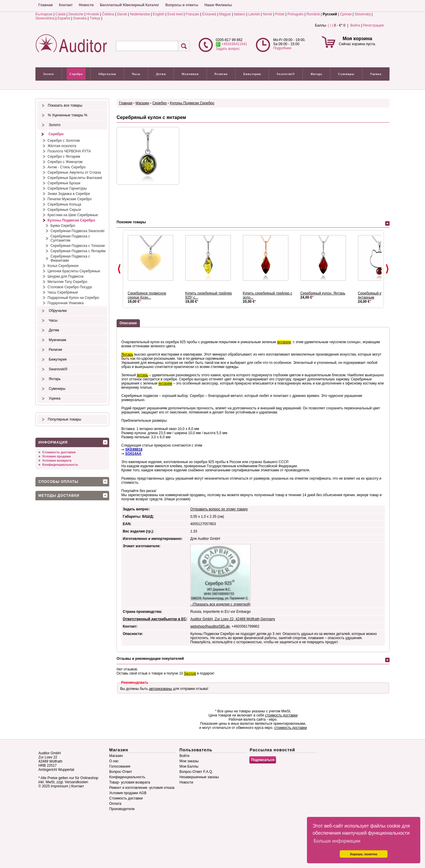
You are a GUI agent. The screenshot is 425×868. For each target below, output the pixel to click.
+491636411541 (231, 44)
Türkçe (95, 18)
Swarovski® (286, 74)
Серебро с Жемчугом (65, 162)
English (159, 14)
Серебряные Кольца (64, 204)
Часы (136, 74)
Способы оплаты (58, 482)
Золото (48, 74)
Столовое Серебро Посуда (70, 287)
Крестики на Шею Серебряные (73, 215)
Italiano (240, 14)
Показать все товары (65, 105)
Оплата (115, 804)
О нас (114, 761)
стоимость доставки (281, 715)
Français (192, 14)
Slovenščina (45, 18)
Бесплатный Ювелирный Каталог (129, 5)
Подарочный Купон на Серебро (73, 298)
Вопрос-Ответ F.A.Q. (196, 772)
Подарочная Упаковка (66, 303)
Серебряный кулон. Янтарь (323, 293)
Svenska (80, 18)
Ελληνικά (209, 14)
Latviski (254, 14)
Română (313, 14)
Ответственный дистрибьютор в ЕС (155, 619)
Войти (355, 25)
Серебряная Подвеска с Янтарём (78, 251)
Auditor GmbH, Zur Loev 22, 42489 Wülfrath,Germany (233, 619)
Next (387, 269)
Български (44, 14)
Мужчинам (190, 74)
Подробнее (282, 48)
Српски (346, 14)
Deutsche (76, 14)
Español (64, 18)
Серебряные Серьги (64, 210)
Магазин (142, 103)
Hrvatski (93, 14)
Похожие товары (131, 222)
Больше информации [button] (337, 841)
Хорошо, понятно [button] (364, 854)
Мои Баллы (189, 766)
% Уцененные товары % (68, 115)
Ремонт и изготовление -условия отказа (142, 788)
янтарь (143, 375)
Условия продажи (56, 456)
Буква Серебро (63, 226)
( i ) (330, 25)
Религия (221, 74)
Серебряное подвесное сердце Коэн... (147, 295)
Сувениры (346, 74)
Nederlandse (140, 14)
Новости (86, 5)
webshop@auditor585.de (210, 626)
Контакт (66, 5)
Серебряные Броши (64, 183)
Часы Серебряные (63, 292)
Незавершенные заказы (199, 777)
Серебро (76, 74)
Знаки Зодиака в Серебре (69, 194)
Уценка (376, 74)
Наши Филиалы (218, 5)
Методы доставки (59, 496)
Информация (53, 442)
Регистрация (373, 25)
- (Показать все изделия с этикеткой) (220, 604)
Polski (280, 14)
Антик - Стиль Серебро (67, 167)
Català (61, 14)
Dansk (122, 14)
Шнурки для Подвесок (66, 276)
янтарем (284, 342)
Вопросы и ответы (182, 5)
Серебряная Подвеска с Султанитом (70, 238)
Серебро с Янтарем (64, 157)
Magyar (225, 14)
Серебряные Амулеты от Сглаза (74, 172)
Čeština (108, 14)
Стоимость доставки (59, 452)
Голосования (120, 766)
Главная (46, 5)
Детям (161, 74)
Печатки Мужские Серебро (70, 199)
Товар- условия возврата (130, 782)
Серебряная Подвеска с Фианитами (70, 258)
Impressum (59, 786)
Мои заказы (189, 761)
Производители (122, 809)
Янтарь (317, 74)
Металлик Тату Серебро (67, 282)
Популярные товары (64, 419)
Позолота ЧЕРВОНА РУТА (69, 151)
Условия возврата (57, 460)
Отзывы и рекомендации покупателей (150, 659)
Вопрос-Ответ (121, 772)
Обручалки (107, 74)
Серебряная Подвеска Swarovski (77, 231)
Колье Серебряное (63, 266)
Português (296, 14)
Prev (119, 269)
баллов (190, 673)
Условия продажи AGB (128, 793)
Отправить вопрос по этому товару (219, 509)
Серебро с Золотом (64, 141)
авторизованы (161, 689)
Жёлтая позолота (62, 146)
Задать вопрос (228, 49)
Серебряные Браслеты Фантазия (75, 178)
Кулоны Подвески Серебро (71, 220)
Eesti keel (175, 14)
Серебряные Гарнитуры (67, 188)
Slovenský (363, 14)
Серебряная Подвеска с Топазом (78, 246)
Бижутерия (252, 74)
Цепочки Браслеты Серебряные (74, 271)
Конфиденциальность (60, 465)
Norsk (268, 14)
